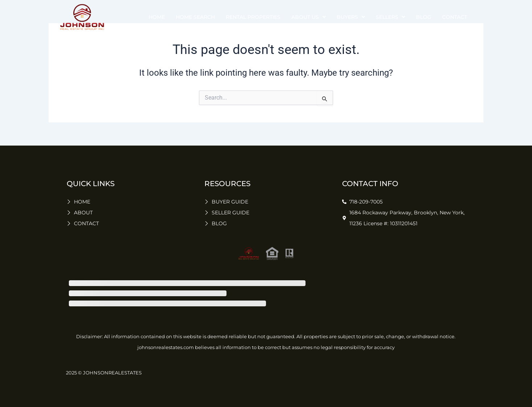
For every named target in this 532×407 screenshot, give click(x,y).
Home (157, 17)
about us (309, 17)
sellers (390, 17)
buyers (351, 17)
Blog (424, 17)
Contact (455, 17)
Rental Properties (253, 17)
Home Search (195, 17)
